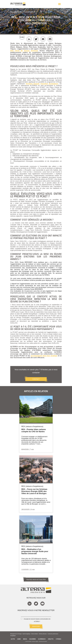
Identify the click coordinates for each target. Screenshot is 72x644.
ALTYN (13, 639)
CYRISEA (59, 639)
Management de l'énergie (16, 634)
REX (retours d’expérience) (23, 12)
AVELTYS (51, 639)
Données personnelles (43, 642)
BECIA (25, 639)
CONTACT (36, 379)
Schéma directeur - (43, 634)
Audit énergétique (26, 634)
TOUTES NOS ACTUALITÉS (36, 580)
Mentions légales (35, 642)
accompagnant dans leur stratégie (44, 356)
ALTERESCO (42, 639)
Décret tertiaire (35, 634)
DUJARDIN (33, 639)
